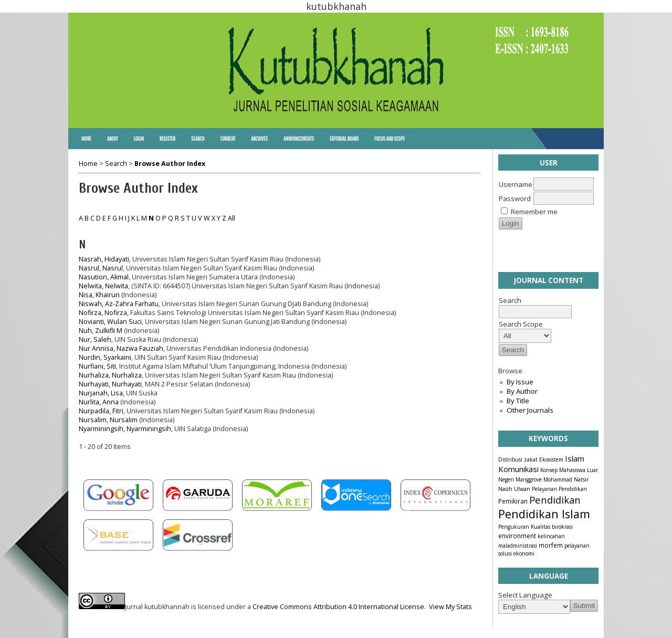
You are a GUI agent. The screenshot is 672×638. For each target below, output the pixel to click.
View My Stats (450, 607)
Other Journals (530, 410)
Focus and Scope (390, 139)
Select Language (525, 595)
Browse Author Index (170, 164)
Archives (259, 139)
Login (138, 139)
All (232, 218)
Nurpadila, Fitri (101, 411)
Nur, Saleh (95, 339)
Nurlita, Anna (99, 402)
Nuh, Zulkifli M (101, 331)
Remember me (534, 212)
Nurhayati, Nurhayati (110, 384)
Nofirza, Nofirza (103, 313)
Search (198, 139)
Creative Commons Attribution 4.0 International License (338, 607)
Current (228, 139)
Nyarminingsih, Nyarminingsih (125, 429)
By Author (522, 391)
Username (516, 184)
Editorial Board (344, 139)
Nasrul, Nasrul (101, 268)
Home (86, 139)
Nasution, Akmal (104, 277)
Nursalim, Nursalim (108, 420)
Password (515, 198)
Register (167, 139)
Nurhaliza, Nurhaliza (110, 375)
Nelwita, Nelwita (103, 286)
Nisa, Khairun (99, 295)
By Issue (520, 382)
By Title (518, 401)
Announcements (299, 139)
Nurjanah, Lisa (101, 393)
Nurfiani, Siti (97, 366)
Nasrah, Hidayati (104, 259)
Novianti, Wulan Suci (110, 322)
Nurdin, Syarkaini (105, 357)
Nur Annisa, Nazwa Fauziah (121, 348)
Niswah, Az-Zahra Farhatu (119, 304)
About (113, 139)
